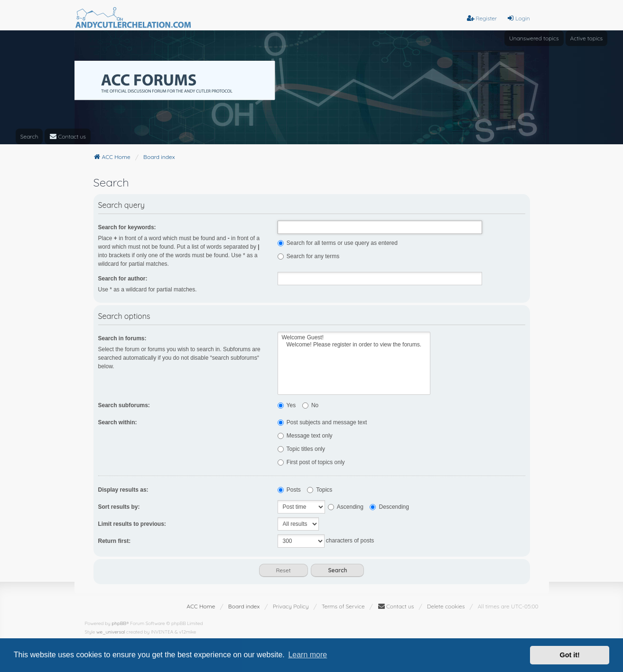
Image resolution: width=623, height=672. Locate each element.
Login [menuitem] (518, 18)
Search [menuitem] (29, 136)
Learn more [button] (307, 655)
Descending (389, 507)
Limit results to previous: (132, 524)
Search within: (118, 422)
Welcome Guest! (354, 338)
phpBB (119, 623)
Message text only (305, 436)
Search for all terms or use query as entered (338, 243)
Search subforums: (124, 405)
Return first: (115, 541)
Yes (287, 405)
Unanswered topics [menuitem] (534, 38)
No (311, 405)
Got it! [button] (570, 655)
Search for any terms (309, 256)
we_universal (111, 632)
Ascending (346, 507)
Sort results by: (119, 507)
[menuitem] (68, 136)
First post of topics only (311, 462)
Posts (289, 490)
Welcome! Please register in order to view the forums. (354, 345)
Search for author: (123, 279)
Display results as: (123, 490)
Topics (320, 490)
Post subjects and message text (322, 422)
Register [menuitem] (482, 18)
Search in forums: (122, 338)
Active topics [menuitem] (587, 38)
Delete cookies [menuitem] (446, 606)
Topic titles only (302, 449)
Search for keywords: (127, 227)
